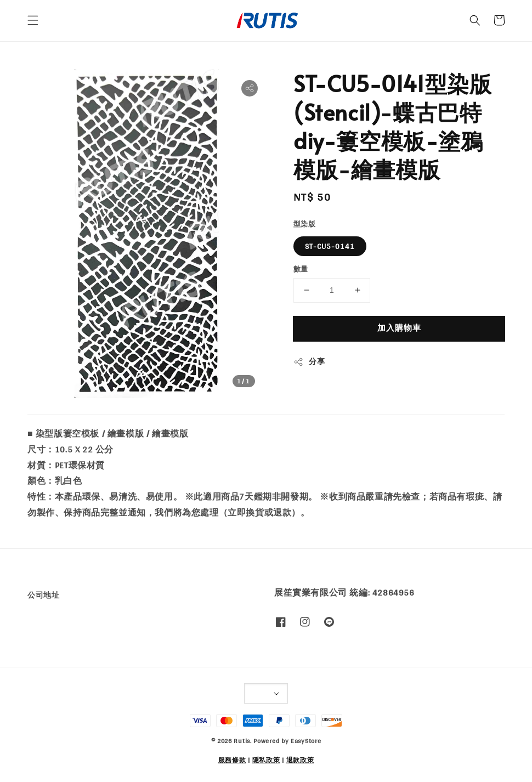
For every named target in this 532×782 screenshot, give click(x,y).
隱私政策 (266, 760)
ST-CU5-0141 (330, 246)
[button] (33, 20)
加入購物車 (399, 328)
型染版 (304, 224)
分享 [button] (309, 362)
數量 (301, 269)
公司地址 (43, 596)
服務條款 (232, 760)
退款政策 (300, 760)
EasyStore (306, 741)
